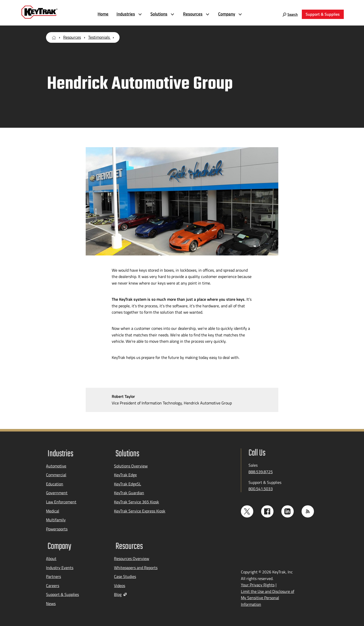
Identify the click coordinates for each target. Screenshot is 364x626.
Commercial (56, 473)
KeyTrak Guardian (129, 491)
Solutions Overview (131, 464)
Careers (53, 583)
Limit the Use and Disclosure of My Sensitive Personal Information (268, 595)
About (51, 556)
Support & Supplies (62, 592)
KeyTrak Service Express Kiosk (140, 509)
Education (55, 483)
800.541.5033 (261, 489)
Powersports (57, 527)
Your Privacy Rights (258, 582)
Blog (120, 592)
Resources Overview (132, 556)
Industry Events (60, 565)
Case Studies (125, 574)
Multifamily (56, 519)
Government (57, 491)
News (51, 601)
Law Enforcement (61, 501)
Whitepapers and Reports (136, 565)
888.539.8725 (261, 472)
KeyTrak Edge (125, 473)
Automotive (56, 464)
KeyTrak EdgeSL (128, 483)
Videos (120, 583)
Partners (53, 574)
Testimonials (99, 37)
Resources (72, 37)
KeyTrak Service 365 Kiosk (136, 501)
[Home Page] (54, 37)
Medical (53, 509)
